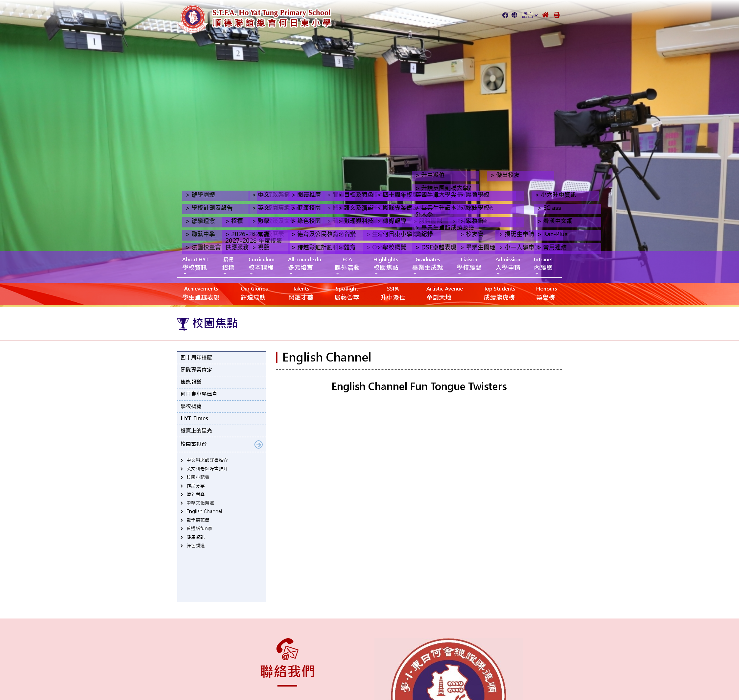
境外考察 (196, 494)
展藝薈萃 (347, 293)
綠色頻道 (196, 546)
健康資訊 (196, 537)
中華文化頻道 (200, 503)
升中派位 (393, 293)
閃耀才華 (301, 293)
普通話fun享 (199, 528)
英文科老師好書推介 (207, 469)
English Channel (204, 511)
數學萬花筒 (198, 520)
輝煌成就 (254, 293)
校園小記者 (198, 477)
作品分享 (196, 486)
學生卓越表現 (201, 293)
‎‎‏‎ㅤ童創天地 (445, 293)
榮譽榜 (547, 293)
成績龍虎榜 (499, 293)
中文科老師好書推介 (207, 460)
